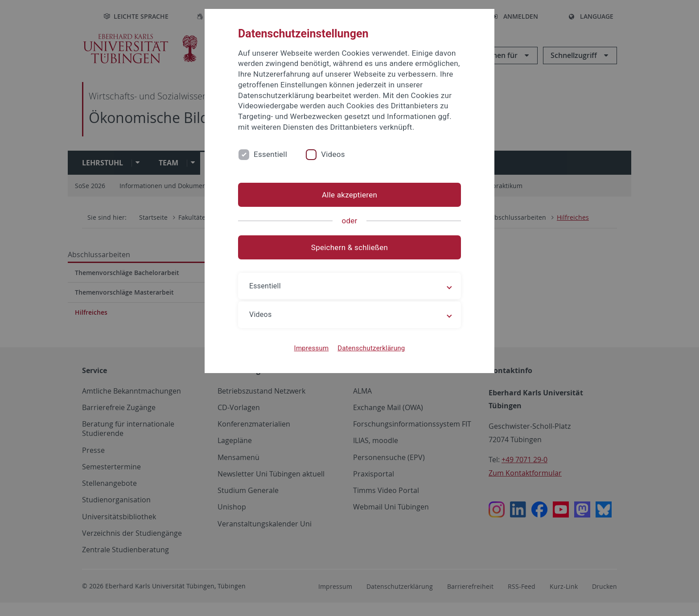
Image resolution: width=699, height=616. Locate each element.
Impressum (312, 348)
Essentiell (270, 154)
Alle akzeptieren (349, 195)
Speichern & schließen (349, 247)
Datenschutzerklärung (371, 348)
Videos (333, 154)
